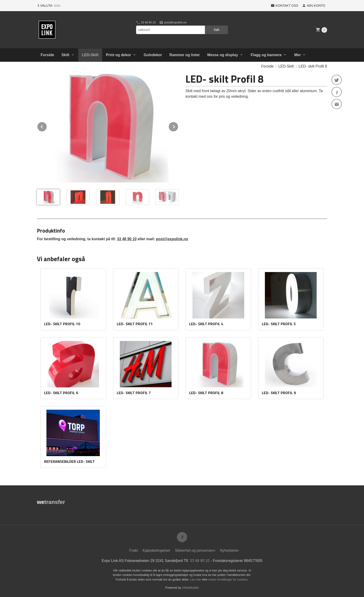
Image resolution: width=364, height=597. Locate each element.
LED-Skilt (90, 55)
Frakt (133, 550)
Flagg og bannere (266, 55)
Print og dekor (118, 55)
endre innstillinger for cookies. (228, 579)
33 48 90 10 (146, 23)
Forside (47, 55)
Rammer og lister (185, 55)
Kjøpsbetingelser (156, 550)
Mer (297, 55)
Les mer (196, 579)
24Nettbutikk (190, 588)
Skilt (65, 55)
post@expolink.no (173, 23)
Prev (47, 126)
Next (178, 126)
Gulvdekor (153, 55)
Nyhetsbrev (229, 550)
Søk (216, 30)
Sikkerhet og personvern (195, 550)
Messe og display (223, 55)
